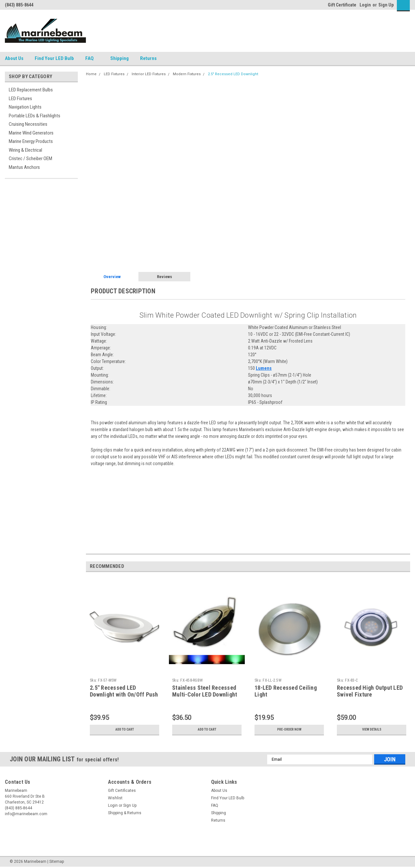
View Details (372, 730)
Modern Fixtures (187, 74)
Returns (151, 59)
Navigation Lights (25, 107)
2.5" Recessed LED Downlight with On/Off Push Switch (124, 694)
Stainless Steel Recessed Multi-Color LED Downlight (205, 691)
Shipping (119, 58)
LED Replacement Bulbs (31, 90)
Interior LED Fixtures (149, 74)
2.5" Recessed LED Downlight (233, 74)
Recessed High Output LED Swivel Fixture (370, 691)
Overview (112, 277)
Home (91, 74)
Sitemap (57, 862)
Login (365, 5)
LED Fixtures (20, 99)
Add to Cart (125, 730)
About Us (14, 58)
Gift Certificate (342, 5)
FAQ (92, 59)
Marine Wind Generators (31, 133)
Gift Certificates (122, 791)
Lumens (264, 368)
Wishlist (115, 798)
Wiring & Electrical (25, 150)
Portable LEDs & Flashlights (35, 116)
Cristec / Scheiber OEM (30, 158)
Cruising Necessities (28, 124)
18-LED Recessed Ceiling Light (286, 691)
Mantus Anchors (24, 167)
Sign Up (386, 5)
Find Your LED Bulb (54, 58)
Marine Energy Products (31, 141)
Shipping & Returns (125, 813)
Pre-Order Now (289, 730)
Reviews (165, 277)
